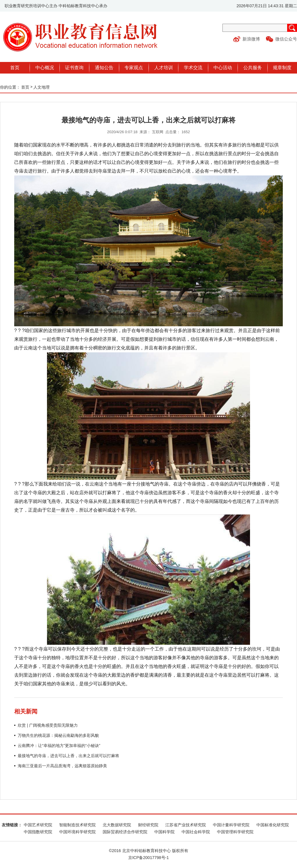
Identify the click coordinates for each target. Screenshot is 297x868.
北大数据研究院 (117, 825)
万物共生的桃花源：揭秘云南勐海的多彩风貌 (58, 735)
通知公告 (104, 68)
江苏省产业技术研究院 (186, 825)
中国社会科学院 (196, 832)
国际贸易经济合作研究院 (125, 832)
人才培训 (164, 68)
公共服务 (253, 68)
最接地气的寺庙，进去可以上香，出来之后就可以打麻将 (68, 756)
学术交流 (193, 68)
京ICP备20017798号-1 (148, 858)
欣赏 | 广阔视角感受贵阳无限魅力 (48, 725)
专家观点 (134, 68)
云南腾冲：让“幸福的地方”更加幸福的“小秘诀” (59, 746)
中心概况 (45, 68)
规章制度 (282, 68)
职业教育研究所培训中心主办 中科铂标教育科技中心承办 (56, 6)
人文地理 (41, 87)
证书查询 (74, 68)
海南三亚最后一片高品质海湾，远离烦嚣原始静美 (62, 766)
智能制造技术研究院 (77, 825)
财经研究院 (148, 825)
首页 (15, 68)
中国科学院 (164, 832)
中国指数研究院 (38, 832)
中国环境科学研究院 (77, 832)
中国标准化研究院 (273, 825)
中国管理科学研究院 (235, 832)
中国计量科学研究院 (231, 825)
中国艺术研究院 (38, 825)
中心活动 (223, 68)
